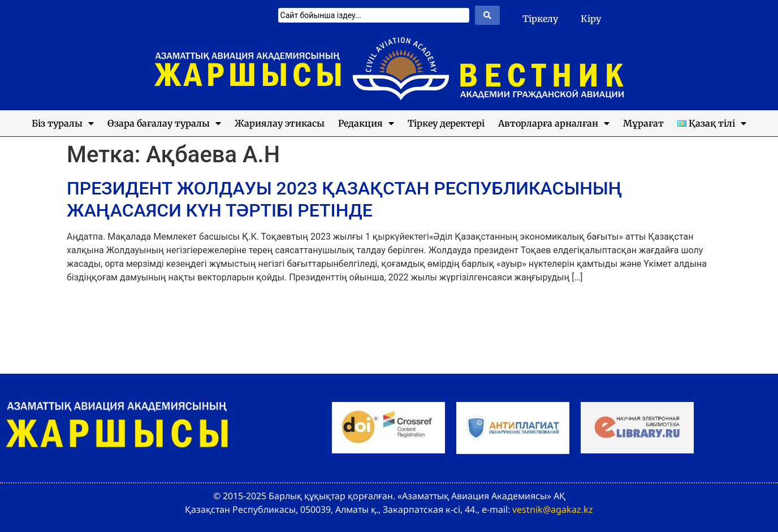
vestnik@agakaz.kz (553, 509)
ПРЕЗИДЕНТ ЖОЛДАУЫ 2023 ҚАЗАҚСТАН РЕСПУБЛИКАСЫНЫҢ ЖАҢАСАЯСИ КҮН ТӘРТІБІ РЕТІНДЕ (344, 199)
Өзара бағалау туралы (164, 123)
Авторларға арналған (554, 123)
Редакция (366, 123)
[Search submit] (487, 15)
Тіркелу (540, 19)
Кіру (591, 19)
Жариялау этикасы (280, 123)
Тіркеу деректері (446, 123)
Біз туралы (63, 123)
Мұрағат (643, 123)
